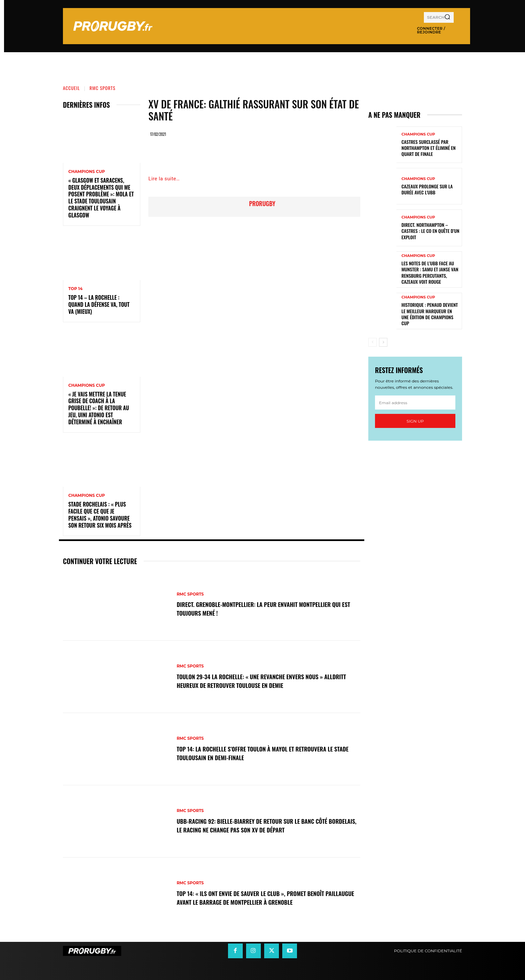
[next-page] (383, 342)
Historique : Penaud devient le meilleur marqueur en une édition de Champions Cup (430, 314)
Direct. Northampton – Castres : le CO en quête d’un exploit (430, 231)
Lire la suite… (164, 179)
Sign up (415, 421)
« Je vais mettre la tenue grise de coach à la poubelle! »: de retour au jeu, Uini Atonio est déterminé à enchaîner (99, 408)
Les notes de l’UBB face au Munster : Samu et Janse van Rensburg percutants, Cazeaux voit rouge (430, 272)
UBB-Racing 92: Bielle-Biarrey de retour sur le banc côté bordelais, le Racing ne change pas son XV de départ (263, 825)
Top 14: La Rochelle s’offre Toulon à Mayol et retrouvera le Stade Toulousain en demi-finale (266, 753)
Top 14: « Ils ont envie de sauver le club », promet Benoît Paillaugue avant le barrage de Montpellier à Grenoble (261, 897)
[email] (415, 403)
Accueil (71, 88)
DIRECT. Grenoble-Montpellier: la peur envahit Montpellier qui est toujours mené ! (265, 608)
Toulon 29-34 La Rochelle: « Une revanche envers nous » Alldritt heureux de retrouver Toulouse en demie (261, 681)
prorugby (262, 203)
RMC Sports (103, 88)
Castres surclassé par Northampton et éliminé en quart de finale (429, 148)
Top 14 (76, 289)
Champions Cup (87, 172)
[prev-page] (372, 342)
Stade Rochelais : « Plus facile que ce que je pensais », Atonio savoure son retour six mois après (100, 515)
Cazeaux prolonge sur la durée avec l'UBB (427, 189)
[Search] (447, 17)
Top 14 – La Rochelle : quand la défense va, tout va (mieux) (99, 304)
